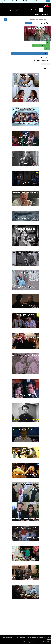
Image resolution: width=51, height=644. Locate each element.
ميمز (41, 10)
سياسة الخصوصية (41, 642)
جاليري (18, 10)
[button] (47, 49)
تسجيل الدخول (44, 14)
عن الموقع (12, 10)
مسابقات (36, 10)
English (37, 14)
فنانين (27, 10)
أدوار (22, 10)
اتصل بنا (6, 10)
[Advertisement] (25, 619)
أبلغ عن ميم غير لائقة (45, 64)
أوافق (48, 1)
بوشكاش (45, 54)
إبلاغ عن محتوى (22, 642)
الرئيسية (46, 10)
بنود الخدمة (48, 642)
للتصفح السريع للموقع (46, 23)
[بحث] (5, 19)
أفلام (31, 10)
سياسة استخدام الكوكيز (31, 642)
